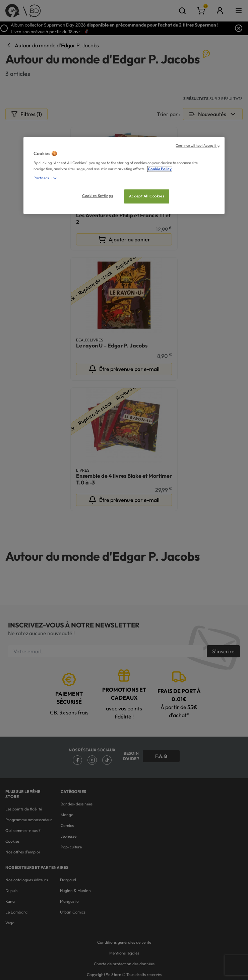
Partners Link (45, 178)
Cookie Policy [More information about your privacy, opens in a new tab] (160, 169)
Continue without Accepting (198, 145)
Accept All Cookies (147, 196)
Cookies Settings (98, 196)
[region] (124, 175)
